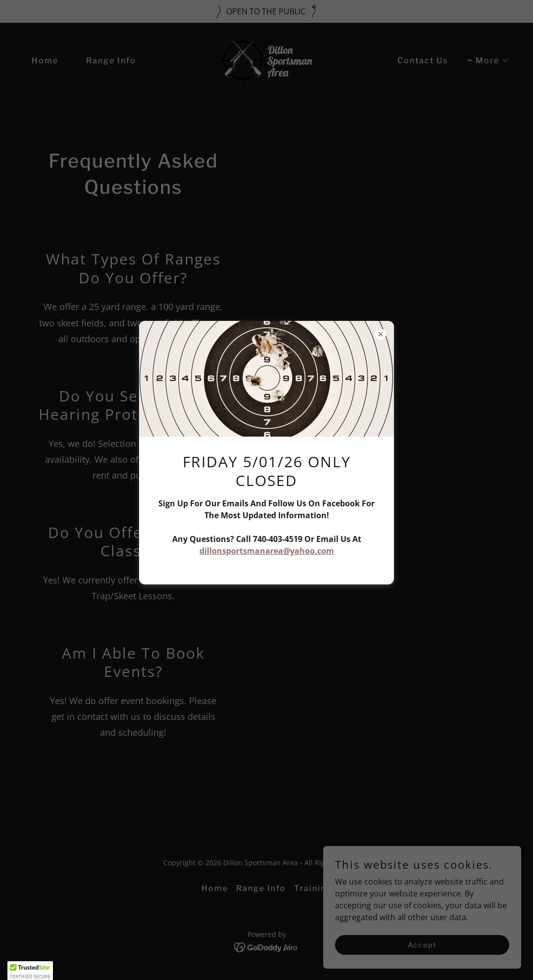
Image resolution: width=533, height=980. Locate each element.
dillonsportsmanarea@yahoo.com (267, 551)
